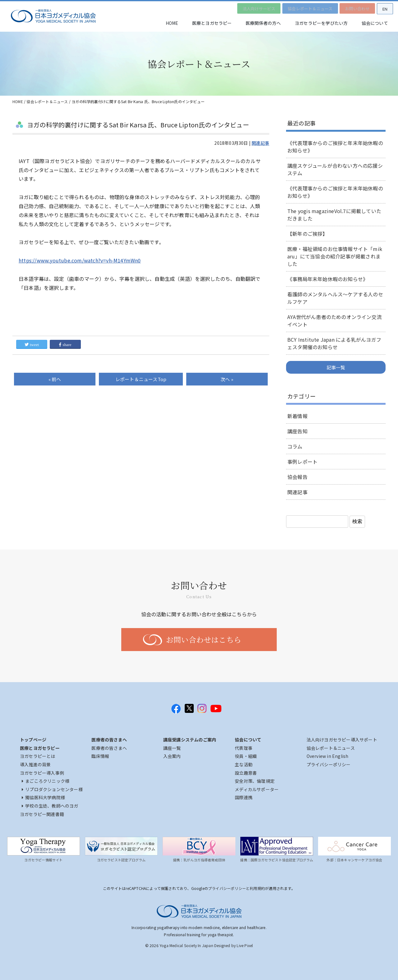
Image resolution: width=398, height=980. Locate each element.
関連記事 (260, 143)
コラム (295, 446)
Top (141, 379)
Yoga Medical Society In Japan (186, 945)
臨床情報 (100, 756)
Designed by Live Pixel (234, 945)
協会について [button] (374, 23)
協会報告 (297, 477)
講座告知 (297, 431)
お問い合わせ (355, 8)
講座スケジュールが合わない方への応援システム (335, 169)
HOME (164, 23)
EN (384, 8)
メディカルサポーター (257, 789)
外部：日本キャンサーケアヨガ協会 (354, 860)
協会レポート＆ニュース (307, 8)
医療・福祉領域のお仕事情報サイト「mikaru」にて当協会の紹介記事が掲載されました (335, 256)
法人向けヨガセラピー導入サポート (342, 740)
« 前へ (55, 379)
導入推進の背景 (35, 764)
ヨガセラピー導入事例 (42, 773)
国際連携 (244, 797)
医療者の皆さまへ (109, 748)
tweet (32, 345)
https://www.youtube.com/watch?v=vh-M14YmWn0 (80, 260)
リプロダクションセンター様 (52, 789)
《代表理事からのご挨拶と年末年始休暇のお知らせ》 (335, 147)
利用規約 (257, 888)
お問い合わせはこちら (204, 639)
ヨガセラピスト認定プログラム (121, 860)
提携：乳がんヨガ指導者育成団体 (199, 860)
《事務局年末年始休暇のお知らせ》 (328, 279)
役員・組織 (246, 756)
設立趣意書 (246, 773)
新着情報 (297, 416)
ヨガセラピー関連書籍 (42, 814)
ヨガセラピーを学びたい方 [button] (318, 23)
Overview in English (328, 756)
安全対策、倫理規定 (255, 781)
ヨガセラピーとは (38, 756)
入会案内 (172, 756)
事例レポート (302, 462)
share (65, 345)
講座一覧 (172, 748)
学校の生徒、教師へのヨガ (50, 806)
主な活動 (244, 764)
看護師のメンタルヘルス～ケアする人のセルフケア (335, 298)
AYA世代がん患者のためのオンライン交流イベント (334, 321)
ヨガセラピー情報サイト (43, 860)
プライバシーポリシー (329, 764)
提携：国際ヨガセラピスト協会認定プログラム (277, 860)
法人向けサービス (254, 8)
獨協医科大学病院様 (43, 797)
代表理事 (244, 748)
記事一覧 (336, 367)
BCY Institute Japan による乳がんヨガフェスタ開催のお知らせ (334, 343)
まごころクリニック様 (46, 781)
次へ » (227, 379)
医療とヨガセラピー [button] (206, 23)
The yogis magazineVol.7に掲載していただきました (334, 215)
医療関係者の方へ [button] (259, 23)
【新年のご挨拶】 (308, 234)
